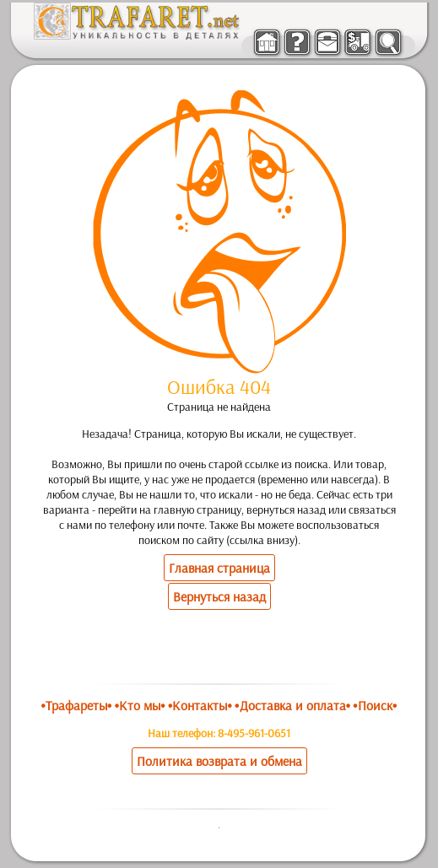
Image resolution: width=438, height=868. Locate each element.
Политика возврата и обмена (219, 761)
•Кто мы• (140, 705)
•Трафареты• (76, 705)
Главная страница (219, 568)
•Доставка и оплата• (292, 705)
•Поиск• (375, 705)
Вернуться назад (219, 596)
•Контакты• (200, 705)
